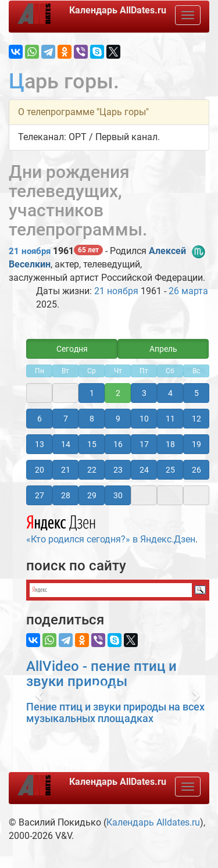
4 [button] (170, 393)
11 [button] (170, 419)
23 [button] (118, 470)
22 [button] (92, 470)
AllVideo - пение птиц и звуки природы (101, 674)
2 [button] (118, 393)
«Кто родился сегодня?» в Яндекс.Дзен (111, 528)
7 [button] (66, 419)
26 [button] (196, 470)
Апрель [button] (163, 349)
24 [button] (144, 470)
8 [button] (92, 419)
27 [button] (40, 495)
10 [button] (144, 419)
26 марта (188, 291)
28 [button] (66, 495)
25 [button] (170, 470)
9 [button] (118, 419)
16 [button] (118, 444)
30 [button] (118, 495)
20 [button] (40, 470)
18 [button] (170, 444)
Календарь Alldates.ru (153, 822)
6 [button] (40, 419)
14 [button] (66, 444)
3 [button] (144, 393)
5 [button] (196, 393)
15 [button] (92, 444)
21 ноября (30, 251)
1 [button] (92, 393)
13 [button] (40, 444)
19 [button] (196, 444)
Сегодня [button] (72, 349)
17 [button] (144, 444)
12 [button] (196, 419)
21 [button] (66, 470)
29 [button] (92, 495)
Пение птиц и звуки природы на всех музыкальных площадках (115, 712)
